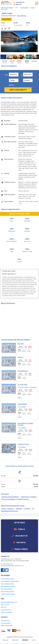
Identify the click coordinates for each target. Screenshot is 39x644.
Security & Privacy (6, 610)
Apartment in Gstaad (29, 497)
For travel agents (6, 623)
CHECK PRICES (6, 19)
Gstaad (33, 8)
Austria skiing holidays (8, 579)
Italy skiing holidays (7, 589)
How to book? (5, 605)
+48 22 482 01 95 (20, 2)
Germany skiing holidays (8, 586)
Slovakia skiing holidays (8, 594)
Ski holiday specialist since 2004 (6, 3)
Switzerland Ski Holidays (7, 8)
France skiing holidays (7, 584)
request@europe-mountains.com (14, 566)
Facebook (3, 570)
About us (4, 607)
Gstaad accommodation (10, 497)
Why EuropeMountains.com (9, 602)
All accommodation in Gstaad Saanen (15, 499)
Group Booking (5, 621)
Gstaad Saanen (24, 8)
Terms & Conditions (7, 612)
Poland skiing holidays (7, 592)
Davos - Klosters (7, 509)
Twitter (7, 570)
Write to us (19, 4)
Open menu (37, 3)
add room (11, 85)
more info (34, 61)
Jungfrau (19, 509)
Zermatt (27, 509)
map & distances (22, 16)
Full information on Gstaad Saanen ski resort (19, 466)
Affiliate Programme (7, 626)
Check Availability (18, 90)
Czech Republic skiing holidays (10, 581)
